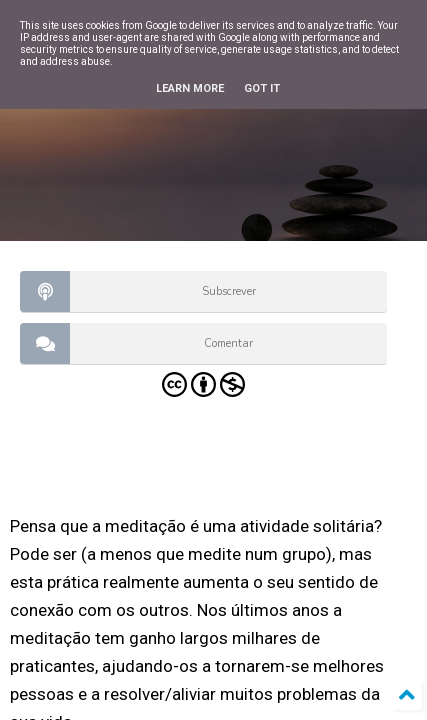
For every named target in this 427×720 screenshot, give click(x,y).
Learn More (190, 88)
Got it (262, 88)
